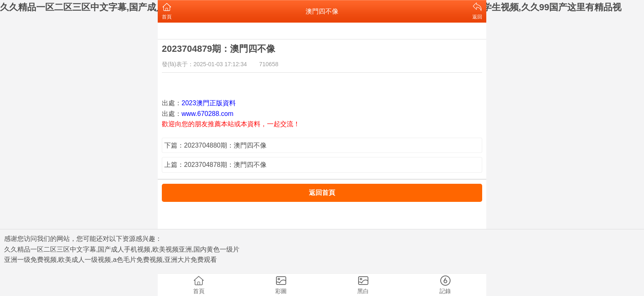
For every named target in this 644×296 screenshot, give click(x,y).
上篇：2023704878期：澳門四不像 (215, 165)
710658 (269, 64)
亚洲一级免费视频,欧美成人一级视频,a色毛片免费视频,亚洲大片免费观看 (110, 260)
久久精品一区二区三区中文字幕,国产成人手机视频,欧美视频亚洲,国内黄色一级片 (122, 249)
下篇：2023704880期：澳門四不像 (215, 145)
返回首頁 (322, 193)
